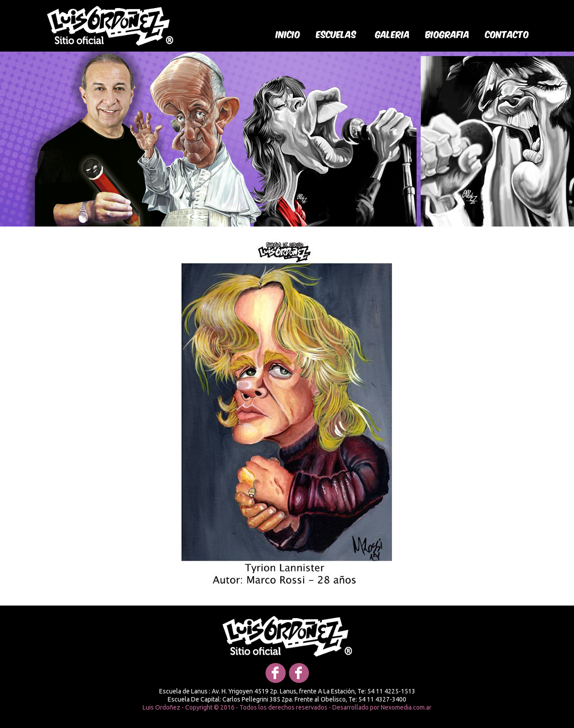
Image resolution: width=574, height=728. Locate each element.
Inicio (288, 34)
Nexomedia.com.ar (406, 707)
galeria (393, 34)
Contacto (507, 34)
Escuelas (336, 34)
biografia (448, 34)
